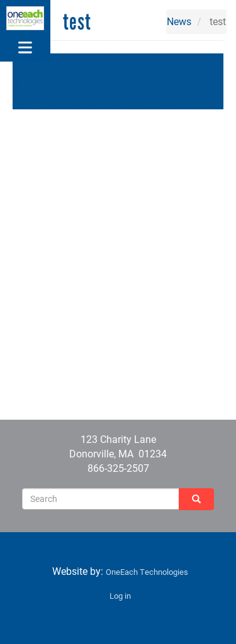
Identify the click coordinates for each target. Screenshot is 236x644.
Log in (120, 596)
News (179, 21)
